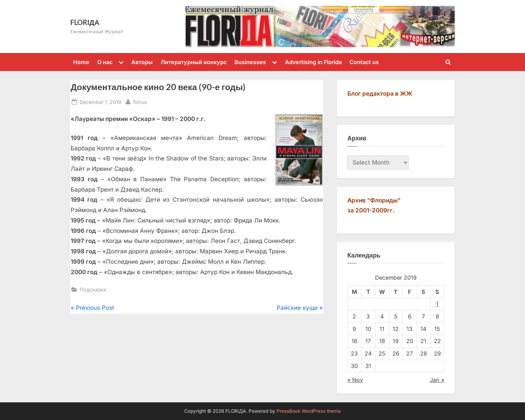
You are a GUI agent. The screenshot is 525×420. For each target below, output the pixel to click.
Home (81, 62)
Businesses (250, 62)
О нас (105, 62)
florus (140, 101)
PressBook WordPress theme (309, 411)
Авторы (142, 62)
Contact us (364, 62)
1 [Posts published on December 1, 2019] (437, 304)
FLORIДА (85, 22)
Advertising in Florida (313, 62)
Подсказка (93, 290)
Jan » (437, 380)
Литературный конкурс (194, 62)
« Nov (355, 380)
